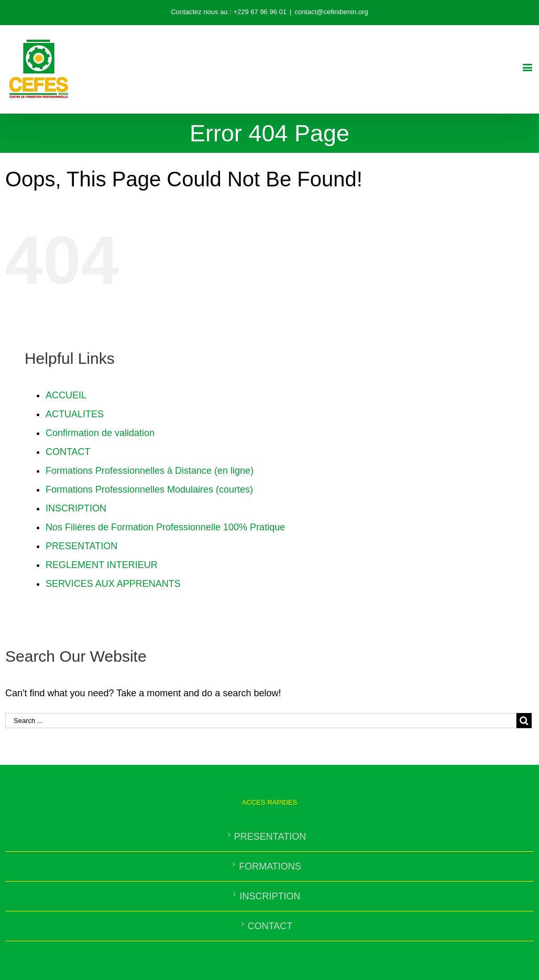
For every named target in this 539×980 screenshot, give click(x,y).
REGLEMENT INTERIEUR (102, 565)
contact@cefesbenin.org (331, 12)
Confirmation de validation (100, 433)
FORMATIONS (270, 866)
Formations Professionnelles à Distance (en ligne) (150, 471)
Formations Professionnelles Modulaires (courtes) (149, 489)
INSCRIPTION (76, 508)
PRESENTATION (81, 546)
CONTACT (68, 452)
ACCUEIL (66, 395)
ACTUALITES (75, 414)
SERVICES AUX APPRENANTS (113, 584)
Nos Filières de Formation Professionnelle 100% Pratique (165, 527)
